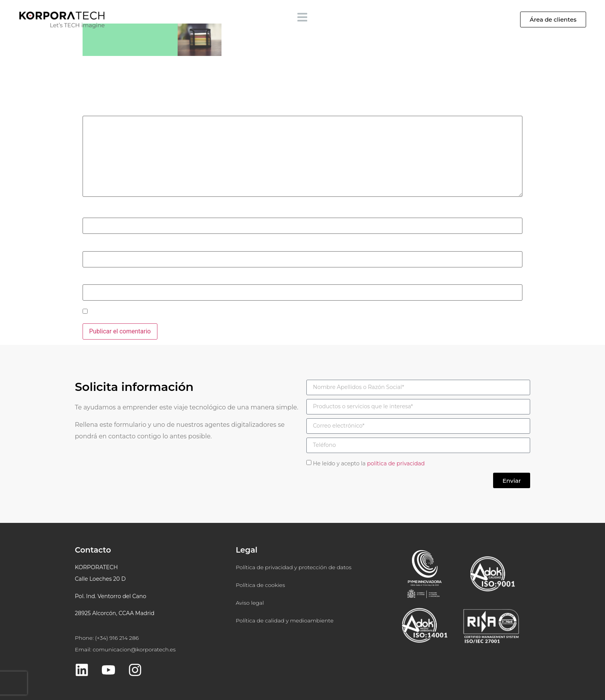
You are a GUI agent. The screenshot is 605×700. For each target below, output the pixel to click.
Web (89, 279)
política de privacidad (396, 463)
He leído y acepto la (369, 463)
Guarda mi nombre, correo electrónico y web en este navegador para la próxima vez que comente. (222, 312)
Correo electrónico (110, 245)
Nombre (96, 212)
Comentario (101, 110)
